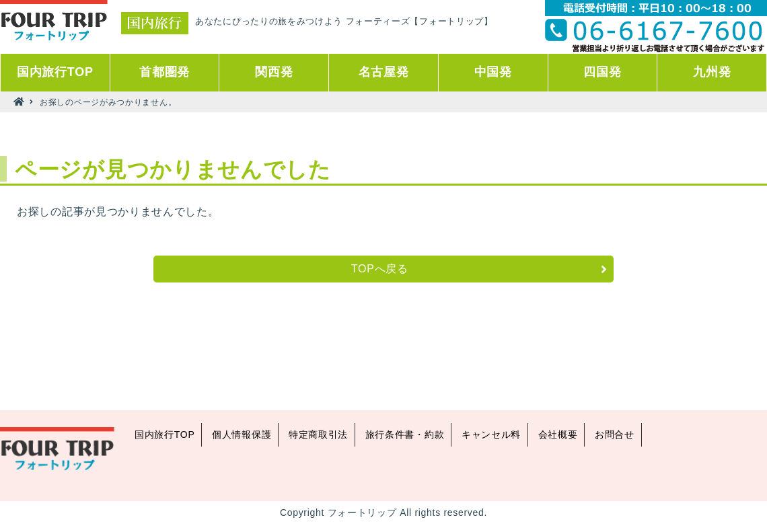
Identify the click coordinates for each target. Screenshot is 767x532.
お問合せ (615, 434)
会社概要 (558, 434)
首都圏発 (165, 72)
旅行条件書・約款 (405, 434)
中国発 (493, 72)
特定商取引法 (318, 434)
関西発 (274, 72)
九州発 (712, 72)
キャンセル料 (491, 434)
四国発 (602, 72)
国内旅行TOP (55, 72)
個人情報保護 (242, 434)
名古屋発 (384, 72)
